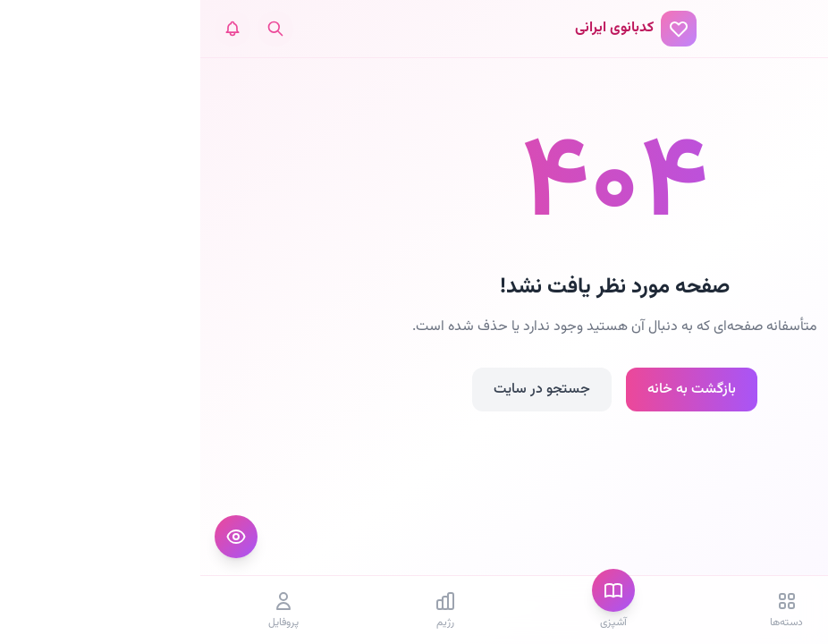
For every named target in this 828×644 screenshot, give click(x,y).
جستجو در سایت (342, 390)
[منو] (796, 29)
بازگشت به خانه (491, 390)
